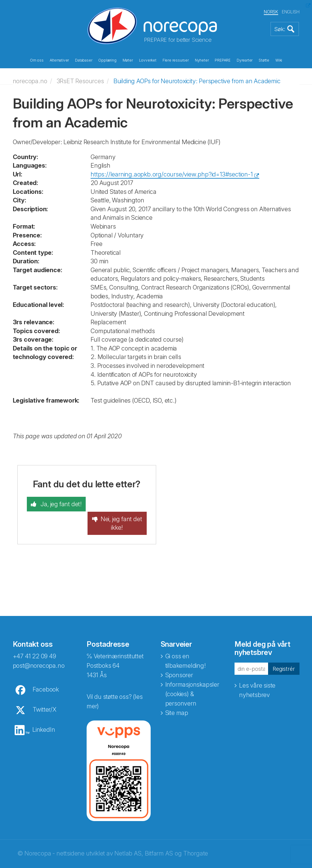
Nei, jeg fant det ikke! (122, 508)
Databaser (84, 60)
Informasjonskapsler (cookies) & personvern (192, 679)
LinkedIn (44, 715)
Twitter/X (45, 695)
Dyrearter (245, 60)
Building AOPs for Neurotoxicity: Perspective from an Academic (197, 81)
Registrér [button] (283, 653)
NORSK (271, 12)
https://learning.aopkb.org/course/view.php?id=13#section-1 (172, 174)
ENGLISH (291, 12)
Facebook (46, 674)
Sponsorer (179, 660)
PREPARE (223, 60)
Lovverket (148, 60)
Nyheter (202, 60)
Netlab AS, (129, 838)
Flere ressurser (176, 60)
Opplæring (107, 60)
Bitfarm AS (159, 838)
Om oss (37, 60)
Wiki (279, 60)
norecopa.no (30, 81)
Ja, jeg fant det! (60, 504)
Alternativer (59, 60)
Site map (177, 698)
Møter (128, 60)
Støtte (264, 60)
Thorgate (196, 838)
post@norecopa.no (39, 651)
